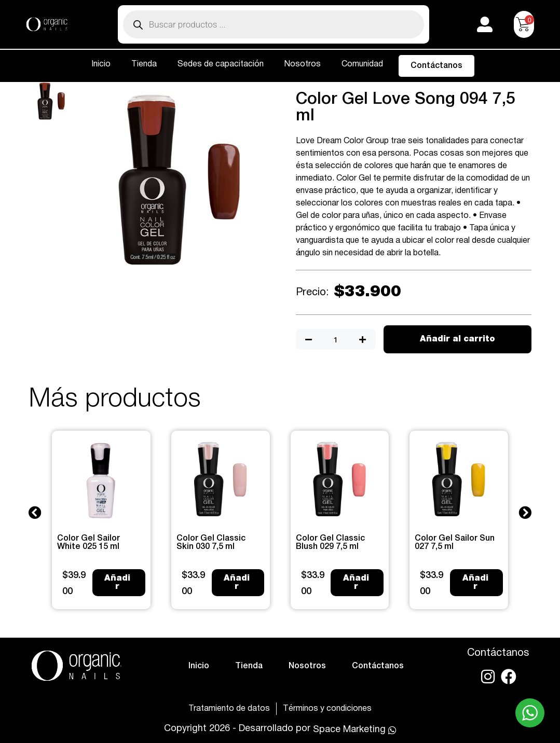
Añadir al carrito (457, 339)
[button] (35, 512)
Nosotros (303, 64)
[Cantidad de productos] (336, 340)
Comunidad (362, 64)
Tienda (144, 64)
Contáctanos (436, 66)
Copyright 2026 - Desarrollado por (237, 729)
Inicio (101, 64)
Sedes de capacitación (221, 64)
